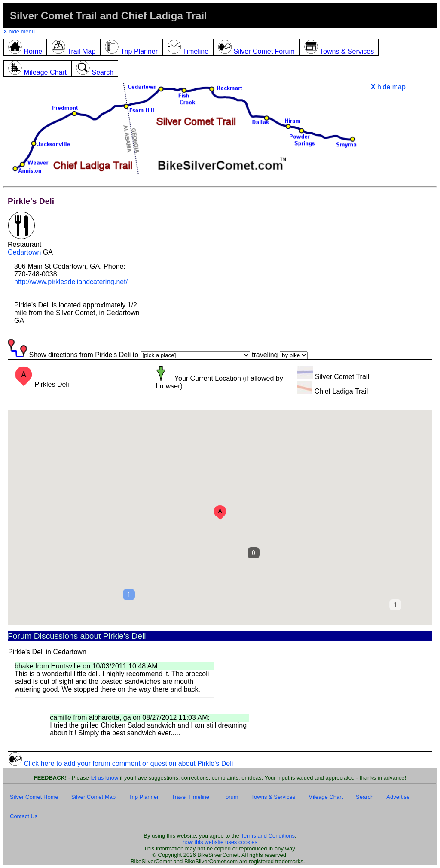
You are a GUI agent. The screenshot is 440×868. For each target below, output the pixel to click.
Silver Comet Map (93, 797)
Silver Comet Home (34, 797)
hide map (388, 87)
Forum (230, 797)
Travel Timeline (190, 797)
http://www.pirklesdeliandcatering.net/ (71, 282)
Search (365, 797)
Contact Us (24, 816)
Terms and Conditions (268, 836)
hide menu (19, 32)
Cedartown (24, 252)
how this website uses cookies (220, 842)
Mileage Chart (325, 797)
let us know (104, 778)
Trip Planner (144, 797)
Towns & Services (273, 797)
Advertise (398, 797)
